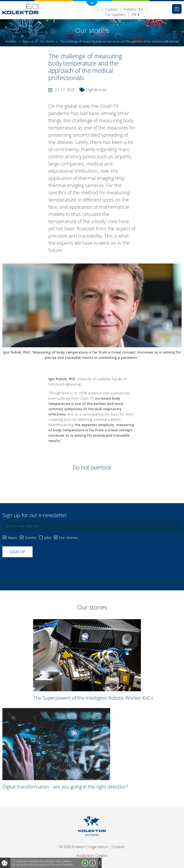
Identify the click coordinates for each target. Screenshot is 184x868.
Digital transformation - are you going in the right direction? (65, 787)
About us (28, 41)
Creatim (101, 856)
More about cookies (92, 863)
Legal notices (99, 847)
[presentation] (39, 569)
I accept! (85, 863)
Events (31, 538)
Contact (112, 9)
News (12, 538)
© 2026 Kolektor (72, 847)
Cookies (119, 847)
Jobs (48, 538)
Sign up (17, 552)
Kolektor (11, 41)
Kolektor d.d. (134, 9)
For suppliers (115, 15)
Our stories (47, 41)
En (135, 15)
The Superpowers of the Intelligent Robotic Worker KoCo (93, 698)
